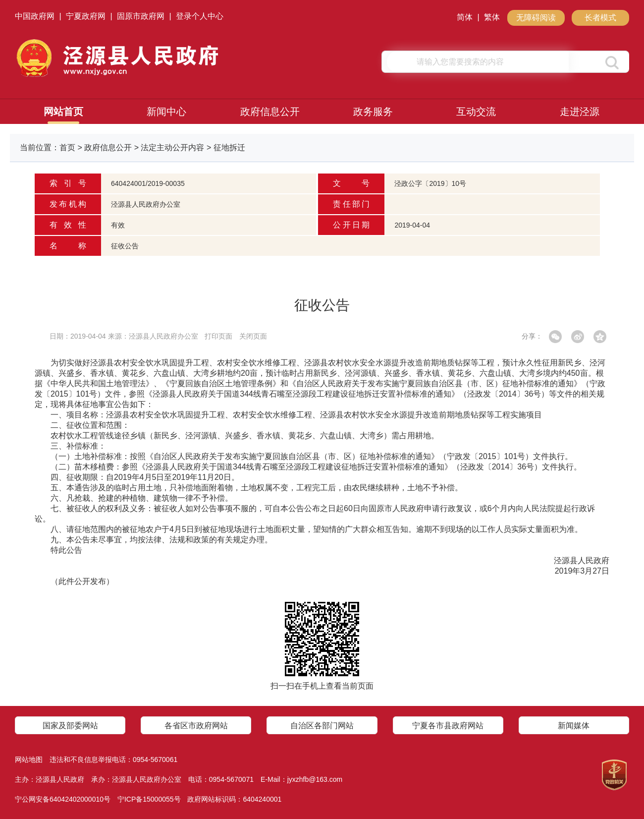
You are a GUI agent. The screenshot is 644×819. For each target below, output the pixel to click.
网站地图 (29, 760)
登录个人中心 (200, 16)
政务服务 (373, 112)
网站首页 (63, 112)
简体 (465, 17)
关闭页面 (253, 336)
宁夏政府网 (86, 16)
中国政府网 (35, 16)
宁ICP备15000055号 (149, 799)
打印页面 (218, 336)
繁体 (492, 17)
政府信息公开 (270, 112)
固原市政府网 (141, 16)
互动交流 (476, 112)
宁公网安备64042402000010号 (63, 799)
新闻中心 (166, 112)
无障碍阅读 (536, 18)
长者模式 (600, 18)
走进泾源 (580, 112)
